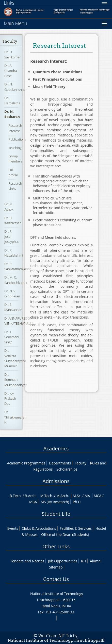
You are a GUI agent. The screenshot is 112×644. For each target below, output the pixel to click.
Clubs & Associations (39, 528)
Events (13, 528)
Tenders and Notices (27, 561)
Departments (60, 463)
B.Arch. (31, 496)
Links (9, 3)
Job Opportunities (63, 561)
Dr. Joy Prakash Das (10, 398)
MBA (33, 502)
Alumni (96, 561)
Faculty (10, 41)
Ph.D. (77, 502)
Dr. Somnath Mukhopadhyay (15, 380)
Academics (56, 449)
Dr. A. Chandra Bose (11, 71)
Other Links (56, 546)
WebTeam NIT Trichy (58, 636)
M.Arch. (63, 496)
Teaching (15, 148)
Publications (17, 139)
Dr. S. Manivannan (13, 307)
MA (87, 496)
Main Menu (15, 23)
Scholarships (67, 469)
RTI (84, 561)
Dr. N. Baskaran (12, 114)
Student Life (56, 514)
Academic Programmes (26, 463)
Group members (15, 159)
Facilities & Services (76, 528)
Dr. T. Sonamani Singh (12, 337)
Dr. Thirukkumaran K (15, 417)
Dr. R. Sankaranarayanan (18, 266)
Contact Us (56, 579)
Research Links (15, 186)
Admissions (56, 481)
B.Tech (15, 496)
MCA (98, 496)
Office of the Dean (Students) (65, 534)
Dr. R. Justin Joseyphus (12, 236)
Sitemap (56, 567)
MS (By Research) (55, 502)
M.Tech (46, 496)
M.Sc (77, 496)
